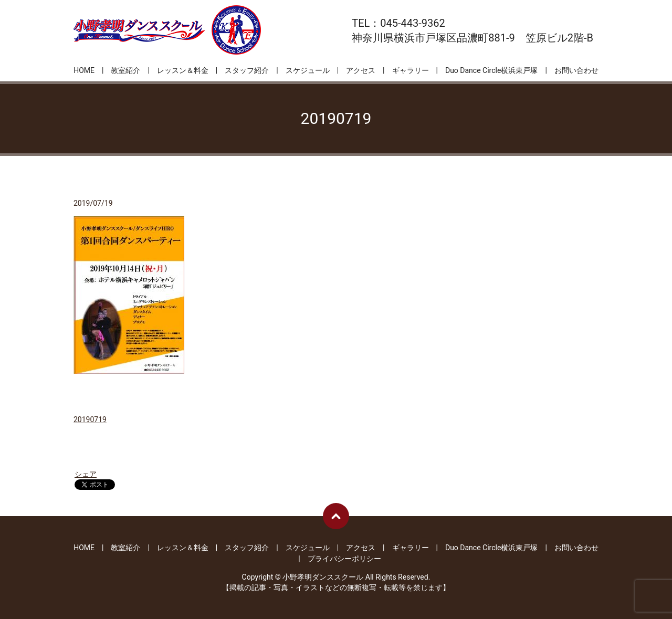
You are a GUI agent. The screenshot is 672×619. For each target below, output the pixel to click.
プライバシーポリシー (344, 559)
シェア (86, 474)
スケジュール (308, 70)
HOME (84, 70)
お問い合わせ (576, 70)
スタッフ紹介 (247, 70)
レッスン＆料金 (183, 70)
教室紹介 (125, 70)
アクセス (361, 70)
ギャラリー (411, 70)
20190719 (90, 419)
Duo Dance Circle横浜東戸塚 (491, 70)
